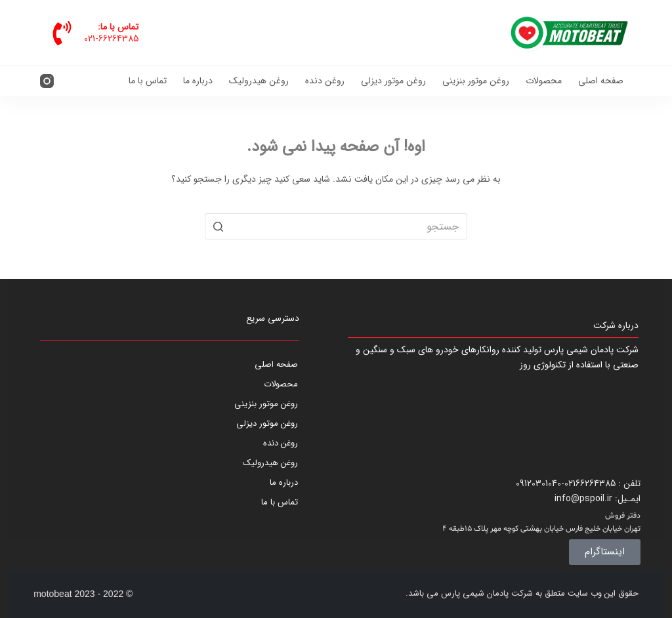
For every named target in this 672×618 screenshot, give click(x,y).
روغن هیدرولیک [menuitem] (259, 81)
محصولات (281, 384)
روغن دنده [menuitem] (325, 81)
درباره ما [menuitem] (198, 81)
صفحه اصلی (276, 364)
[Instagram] (47, 81)
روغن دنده (281, 443)
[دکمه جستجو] (218, 226)
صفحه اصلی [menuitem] (601, 81)
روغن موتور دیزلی (267, 423)
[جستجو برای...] (336, 226)
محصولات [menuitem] (544, 81)
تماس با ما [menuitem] (148, 81)
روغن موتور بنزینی (266, 404)
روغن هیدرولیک (270, 463)
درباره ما (284, 483)
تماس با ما (280, 502)
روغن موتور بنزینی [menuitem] (476, 81)
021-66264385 (111, 39)
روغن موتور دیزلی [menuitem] (393, 81)
